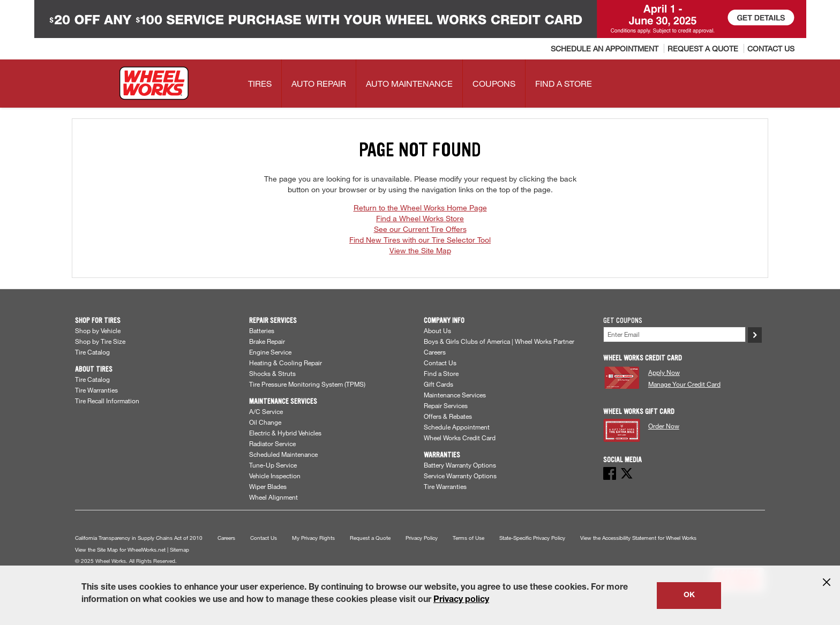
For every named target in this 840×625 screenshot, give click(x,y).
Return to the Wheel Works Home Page (420, 208)
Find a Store (441, 373)
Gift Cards (438, 384)
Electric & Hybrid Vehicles (285, 433)
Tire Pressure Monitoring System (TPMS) (307, 384)
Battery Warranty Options (460, 465)
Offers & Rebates (448, 416)
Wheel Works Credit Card (460, 438)
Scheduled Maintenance (283, 454)
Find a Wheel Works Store (420, 218)
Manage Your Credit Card (684, 384)
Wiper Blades (268, 486)
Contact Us (440, 363)
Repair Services (446, 405)
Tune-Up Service (273, 465)
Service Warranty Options (460, 476)
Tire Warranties (96, 390)
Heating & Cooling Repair (286, 363)
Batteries (262, 330)
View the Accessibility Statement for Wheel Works (638, 538)
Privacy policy (461, 600)
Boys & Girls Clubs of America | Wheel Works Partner (499, 341)
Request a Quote (370, 538)
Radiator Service (272, 443)
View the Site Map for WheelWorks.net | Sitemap (132, 550)
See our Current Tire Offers (420, 229)
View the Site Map (420, 250)
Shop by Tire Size (100, 341)
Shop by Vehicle (98, 330)
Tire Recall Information (107, 401)
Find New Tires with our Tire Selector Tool (420, 240)
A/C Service (266, 411)
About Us (437, 330)
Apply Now (664, 372)
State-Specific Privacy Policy (532, 538)
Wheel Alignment (273, 497)
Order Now (664, 426)
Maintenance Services (455, 395)
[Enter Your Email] (674, 334)
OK (689, 596)
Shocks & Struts (272, 373)
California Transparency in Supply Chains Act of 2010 (139, 538)
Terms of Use (468, 538)
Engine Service (270, 352)
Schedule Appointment (457, 427)
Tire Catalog (92, 352)
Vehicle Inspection (275, 476)
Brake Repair (267, 341)
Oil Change (265, 422)
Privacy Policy (422, 538)
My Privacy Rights (313, 538)
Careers (435, 352)
